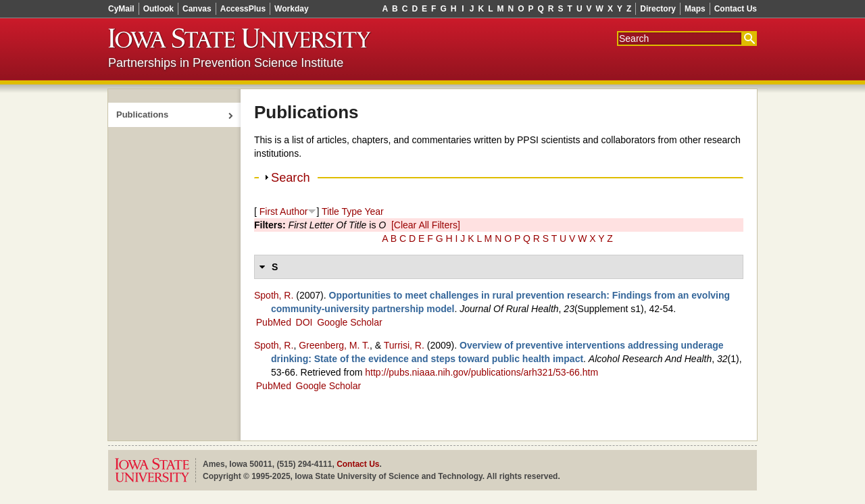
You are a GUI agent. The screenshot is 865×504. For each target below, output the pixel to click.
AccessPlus (243, 9)
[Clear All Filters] (426, 225)
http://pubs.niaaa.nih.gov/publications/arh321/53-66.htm (481, 372)
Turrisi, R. (404, 345)
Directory (658, 9)
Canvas (197, 9)
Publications (142, 115)
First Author (284, 211)
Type (351, 211)
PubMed (274, 322)
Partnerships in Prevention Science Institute (226, 63)
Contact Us (736, 9)
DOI (304, 322)
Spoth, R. (274, 295)
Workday (291, 9)
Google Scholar (350, 322)
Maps (695, 9)
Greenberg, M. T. (334, 345)
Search (291, 178)
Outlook (158, 9)
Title (330, 211)
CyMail (121, 9)
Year (374, 211)
